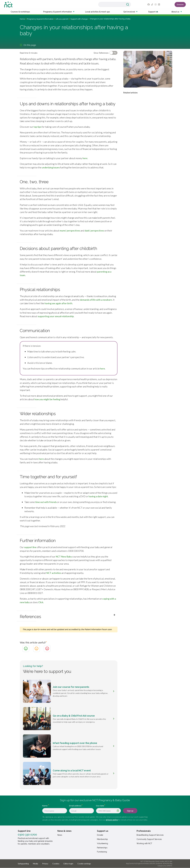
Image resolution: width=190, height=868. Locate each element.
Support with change (79, 19)
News (60, 835)
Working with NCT (144, 843)
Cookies (56, 864)
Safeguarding (23, 864)
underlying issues (51, 167)
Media (35, 864)
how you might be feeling (47, 399)
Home (22, 19)
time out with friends (46, 502)
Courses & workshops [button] (20, 12)
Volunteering (102, 843)
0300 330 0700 (27, 835)
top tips (37, 127)
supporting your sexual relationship (56, 316)
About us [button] (175, 12)
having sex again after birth (58, 303)
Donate (180, 4)
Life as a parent (62, 19)
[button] (69, 616)
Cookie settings (84, 864)
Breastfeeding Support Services (150, 835)
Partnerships (102, 848)
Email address (75, 806)
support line (30, 547)
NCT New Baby (64, 557)
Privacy (45, 864)
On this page (28, 45)
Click (41, 602)
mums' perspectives (70, 231)
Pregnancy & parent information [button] (58, 12)
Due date (100, 806)
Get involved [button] (129, 12)
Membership (102, 839)
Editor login (68, 864)
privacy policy (112, 820)
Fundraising (102, 852)
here (85, 158)
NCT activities (54, 573)
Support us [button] (153, 12)
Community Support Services (149, 839)
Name (45, 806)
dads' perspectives (94, 231)
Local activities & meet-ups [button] (98, 12)
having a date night (98, 496)
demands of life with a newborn (96, 300)
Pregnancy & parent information (40, 19)
